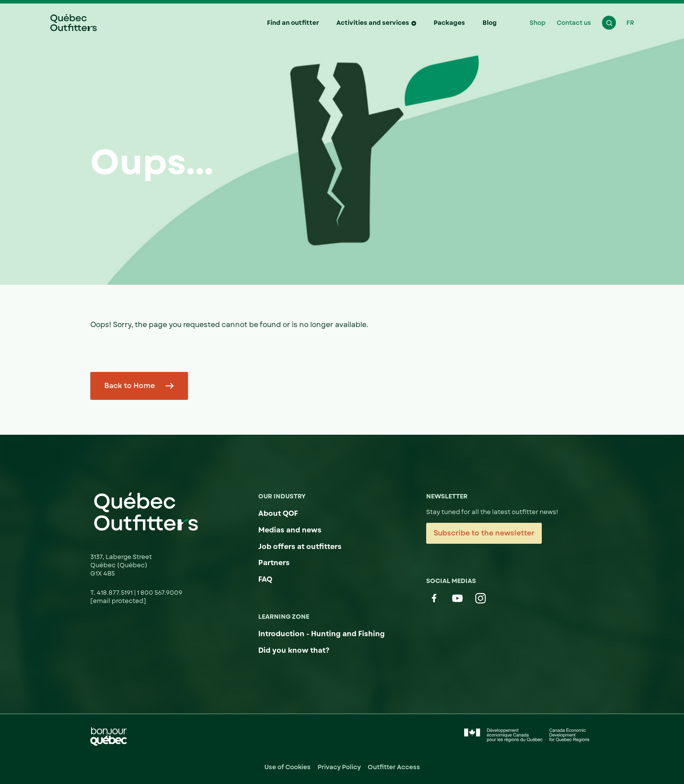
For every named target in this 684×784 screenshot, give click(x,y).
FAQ (265, 579)
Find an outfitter (293, 23)
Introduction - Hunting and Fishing (321, 634)
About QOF (278, 513)
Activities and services (373, 23)
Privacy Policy (339, 767)
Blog (490, 23)
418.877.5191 (115, 593)
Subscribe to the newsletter (484, 533)
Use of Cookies (287, 767)
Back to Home (130, 386)
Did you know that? (294, 650)
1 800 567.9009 (160, 593)
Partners (274, 563)
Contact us (574, 23)
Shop (538, 23)
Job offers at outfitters (300, 547)
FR (630, 23)
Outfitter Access (394, 767)
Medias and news (290, 530)
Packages (449, 23)
